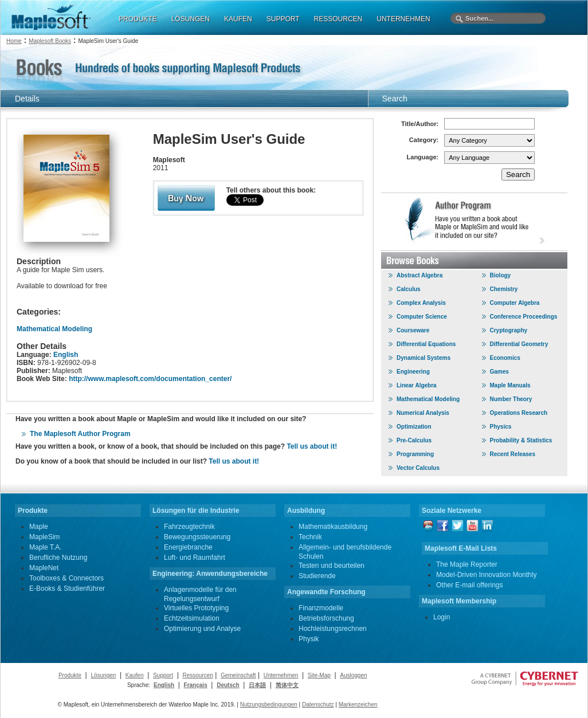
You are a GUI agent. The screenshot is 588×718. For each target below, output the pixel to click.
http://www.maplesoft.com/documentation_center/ (150, 379)
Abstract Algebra (420, 275)
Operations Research (519, 413)
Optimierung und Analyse (202, 629)
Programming (415, 454)
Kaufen (135, 675)
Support (163, 675)
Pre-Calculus (414, 440)
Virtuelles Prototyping (196, 608)
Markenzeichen (358, 705)
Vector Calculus (418, 468)
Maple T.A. (45, 547)
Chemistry (504, 289)
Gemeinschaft (238, 675)
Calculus (409, 289)
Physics (501, 427)
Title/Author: (420, 124)
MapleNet (44, 568)
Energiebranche (188, 547)
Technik (310, 537)
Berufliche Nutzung (58, 558)
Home (14, 41)
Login (442, 617)
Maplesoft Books (50, 41)
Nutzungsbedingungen (269, 705)
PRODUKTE (138, 19)
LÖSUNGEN (191, 19)
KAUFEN (238, 19)
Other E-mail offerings (470, 585)
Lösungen (103, 675)
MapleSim (44, 537)
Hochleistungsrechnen (333, 629)
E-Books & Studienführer (67, 588)
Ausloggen (353, 675)
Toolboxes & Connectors (66, 578)
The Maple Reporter (467, 564)
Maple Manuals (510, 385)
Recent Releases (513, 454)
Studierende (317, 576)
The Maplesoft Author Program (80, 434)
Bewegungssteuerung (197, 537)
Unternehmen (281, 675)
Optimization (414, 427)
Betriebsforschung (326, 618)
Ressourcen (197, 675)
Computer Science (422, 317)
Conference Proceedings (524, 317)
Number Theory (511, 399)
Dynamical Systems (424, 358)
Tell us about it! (312, 446)
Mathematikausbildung (333, 527)
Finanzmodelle (321, 608)
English (66, 355)
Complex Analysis (421, 303)
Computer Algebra (515, 303)
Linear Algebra (417, 385)
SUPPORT (283, 19)
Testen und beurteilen (332, 566)
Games (499, 372)
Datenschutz (318, 705)
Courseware (413, 330)
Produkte (70, 675)
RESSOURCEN (338, 19)
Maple (39, 527)
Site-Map (319, 675)
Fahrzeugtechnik (189, 527)
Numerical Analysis (423, 413)
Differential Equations (426, 344)
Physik (309, 639)
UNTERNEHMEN (403, 19)
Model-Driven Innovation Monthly (486, 575)
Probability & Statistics (521, 440)
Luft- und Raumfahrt (195, 558)
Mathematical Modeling (54, 329)
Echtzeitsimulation (192, 618)
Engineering (413, 372)
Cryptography (509, 330)
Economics (505, 358)
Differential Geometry (519, 344)
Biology (501, 275)
